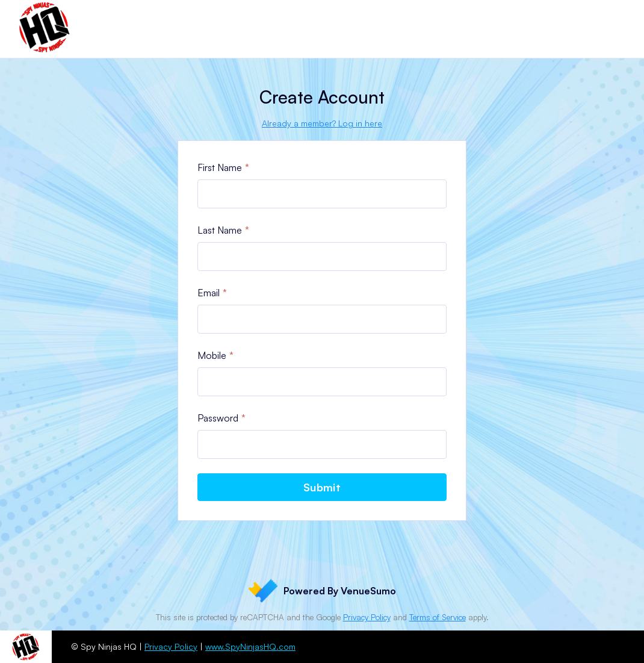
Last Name (220, 230)
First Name (220, 167)
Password (218, 418)
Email (209, 293)
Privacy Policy (367, 617)
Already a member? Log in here (322, 123)
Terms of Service (438, 617)
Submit (322, 487)
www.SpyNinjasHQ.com (250, 646)
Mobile (212, 355)
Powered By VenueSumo (322, 591)
